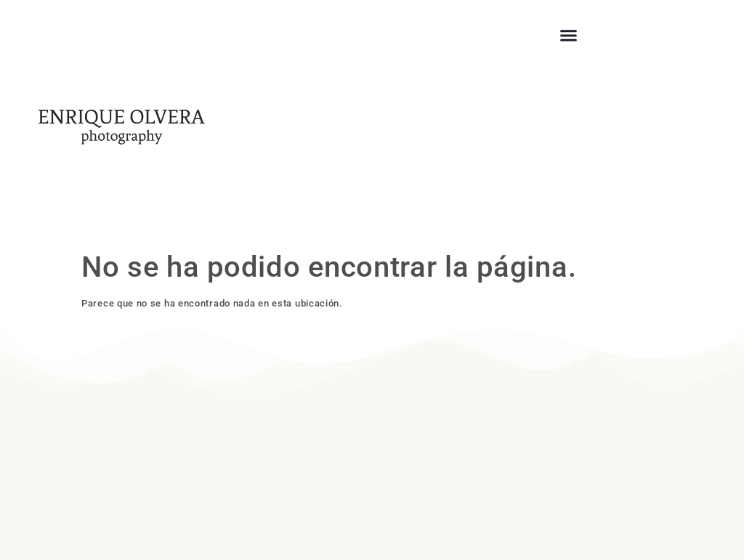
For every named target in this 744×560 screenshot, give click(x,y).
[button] (569, 36)
